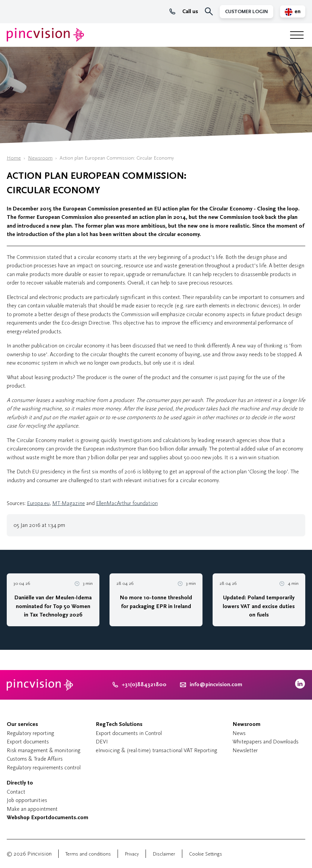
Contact (16, 792)
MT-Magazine (69, 503)
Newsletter (245, 750)
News (239, 733)
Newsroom (40, 158)
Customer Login (246, 12)
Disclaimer (164, 854)
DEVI (102, 742)
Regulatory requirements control (44, 767)
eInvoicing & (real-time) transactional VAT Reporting (157, 750)
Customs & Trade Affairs (35, 759)
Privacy (132, 854)
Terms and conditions (88, 854)
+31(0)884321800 (139, 685)
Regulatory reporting (30, 733)
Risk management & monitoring (44, 750)
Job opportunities (27, 800)
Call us (184, 11)
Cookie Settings (206, 854)
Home (14, 158)
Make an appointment (32, 809)
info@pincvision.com (216, 685)
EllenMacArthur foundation (127, 503)
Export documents (28, 742)
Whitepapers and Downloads (266, 742)
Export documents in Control (129, 733)
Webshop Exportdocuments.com (48, 817)
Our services (22, 724)
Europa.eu (38, 503)
